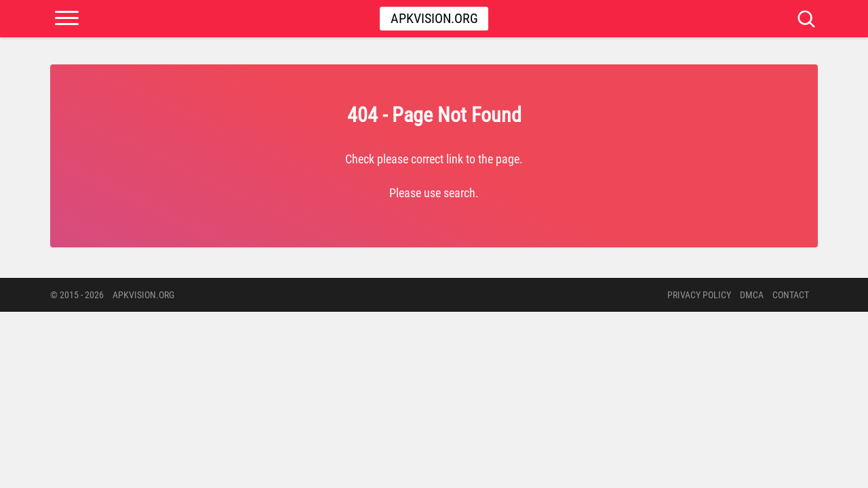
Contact (791, 295)
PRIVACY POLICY (699, 295)
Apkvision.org (434, 18)
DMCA (752, 295)
